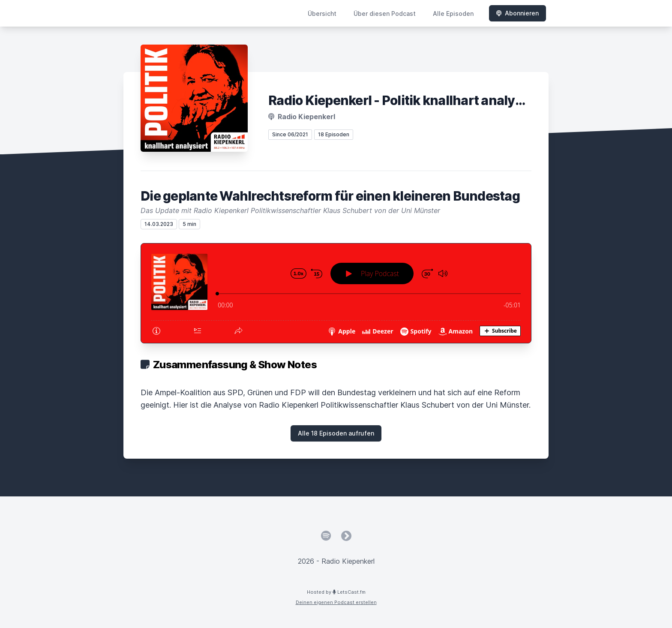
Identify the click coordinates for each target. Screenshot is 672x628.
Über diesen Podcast (385, 14)
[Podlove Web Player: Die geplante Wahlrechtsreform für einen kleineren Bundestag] (336, 293)
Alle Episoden (453, 14)
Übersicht (322, 14)
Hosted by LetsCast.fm (336, 592)
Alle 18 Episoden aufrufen (336, 433)
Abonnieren (517, 13)
